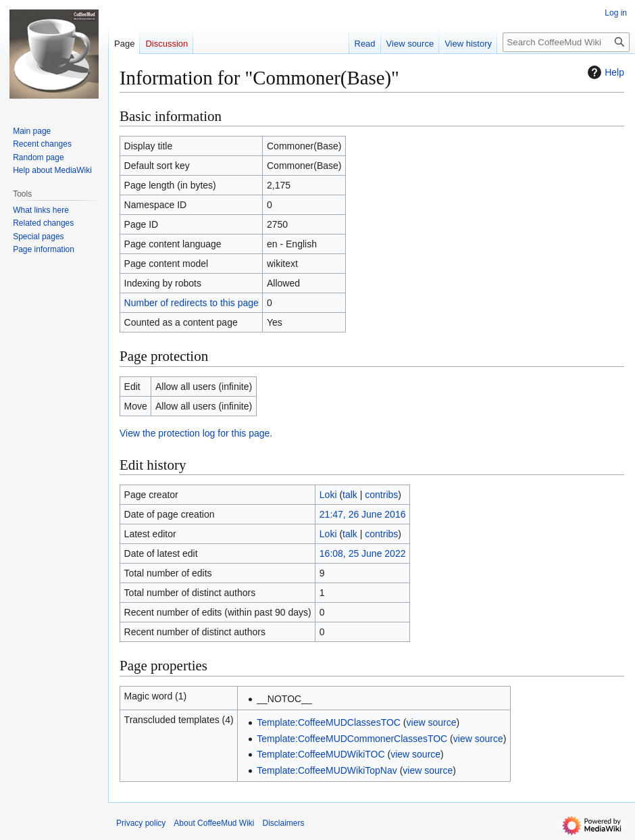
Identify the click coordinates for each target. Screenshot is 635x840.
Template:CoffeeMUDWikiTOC (321, 754)
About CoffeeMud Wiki (214, 823)
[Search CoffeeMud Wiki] (566, 42)
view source (432, 722)
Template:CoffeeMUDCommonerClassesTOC (352, 739)
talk (350, 495)
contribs (381, 495)
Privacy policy (141, 823)
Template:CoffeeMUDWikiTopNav (327, 770)
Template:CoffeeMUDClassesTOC (329, 722)
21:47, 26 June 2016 (363, 514)
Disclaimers (284, 823)
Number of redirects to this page (192, 303)
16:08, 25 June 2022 (363, 553)
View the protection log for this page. (196, 433)
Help (604, 72)
